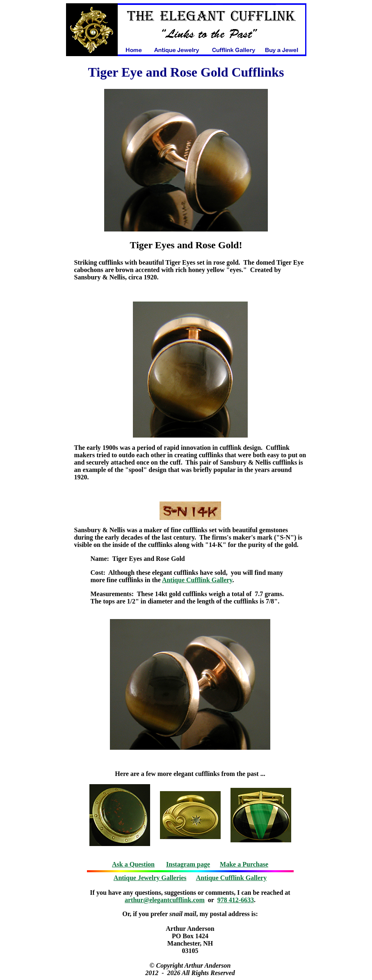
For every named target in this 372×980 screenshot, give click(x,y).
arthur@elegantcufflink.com (165, 900)
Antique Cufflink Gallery (197, 580)
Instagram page (188, 864)
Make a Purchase (244, 864)
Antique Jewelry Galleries (150, 878)
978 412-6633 (236, 900)
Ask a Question (133, 864)
